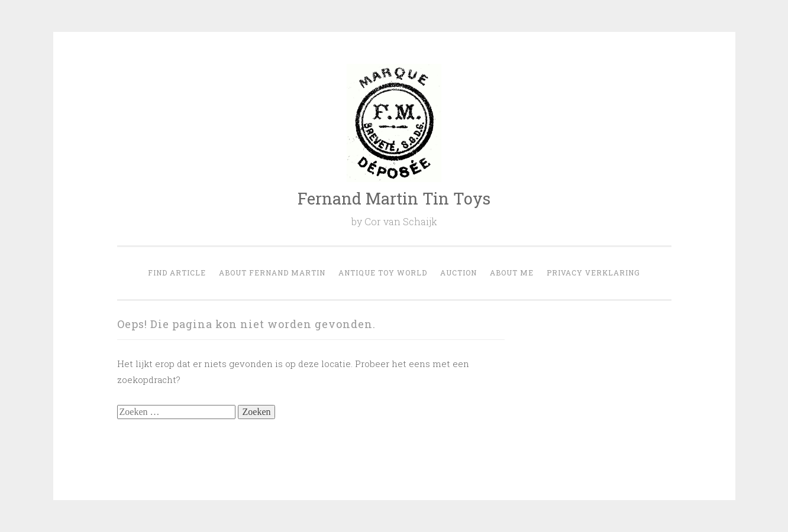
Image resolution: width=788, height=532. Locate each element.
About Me (512, 273)
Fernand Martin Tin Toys (394, 198)
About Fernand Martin (272, 273)
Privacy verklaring (593, 273)
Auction (458, 273)
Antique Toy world (383, 273)
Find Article (177, 273)
